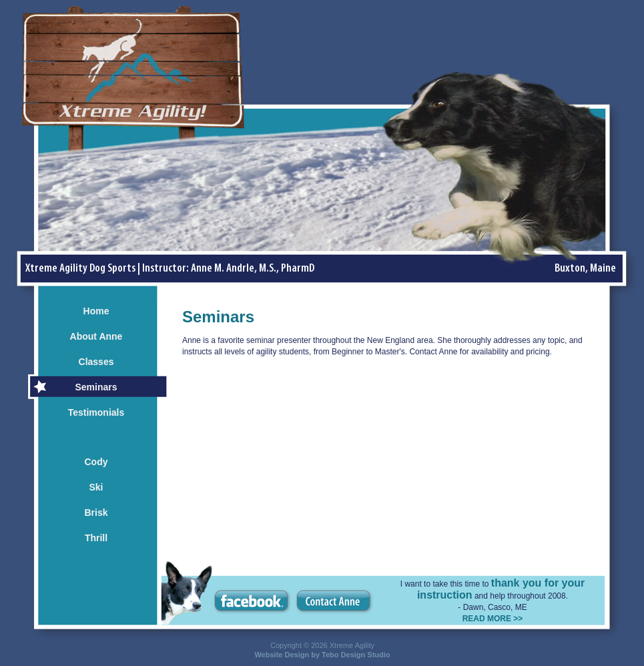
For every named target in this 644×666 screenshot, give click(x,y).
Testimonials (96, 412)
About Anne (96, 336)
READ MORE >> (493, 619)
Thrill (96, 538)
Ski (96, 487)
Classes (96, 362)
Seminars (96, 387)
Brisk (96, 513)
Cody (96, 462)
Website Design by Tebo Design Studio (322, 655)
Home (96, 311)
